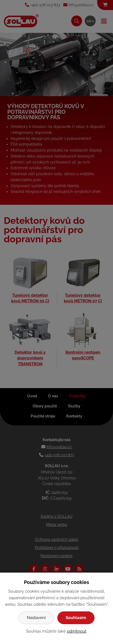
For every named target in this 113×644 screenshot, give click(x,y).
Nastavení (36, 618)
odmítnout (77, 631)
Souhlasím (76, 618)
